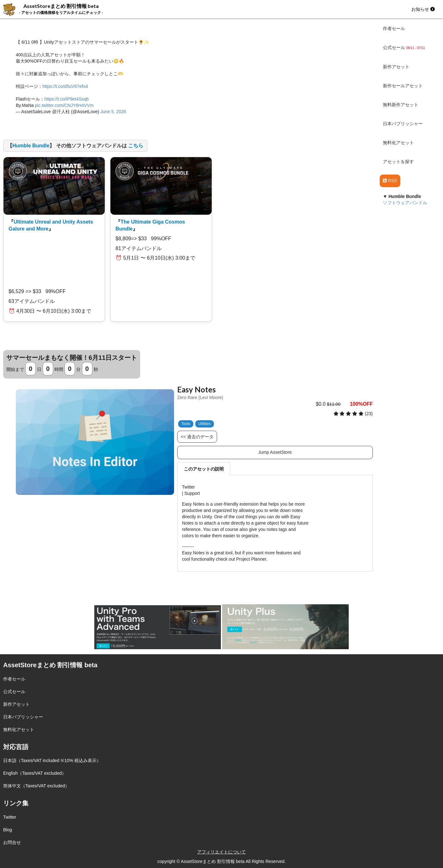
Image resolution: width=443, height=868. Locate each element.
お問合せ (12, 842)
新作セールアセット (403, 86)
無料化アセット (398, 143)
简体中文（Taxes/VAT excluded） (36, 786)
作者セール (394, 28)
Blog (8, 830)
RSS (390, 181)
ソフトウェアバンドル (405, 203)
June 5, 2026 (113, 112)
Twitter (10, 817)
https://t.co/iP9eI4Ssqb (66, 99)
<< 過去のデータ (197, 437)
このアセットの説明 (204, 469)
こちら (136, 146)
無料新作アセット (401, 105)
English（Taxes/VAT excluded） (35, 773)
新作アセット (396, 67)
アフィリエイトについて (221, 852)
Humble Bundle (31, 146)
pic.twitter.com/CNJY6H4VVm (64, 105)
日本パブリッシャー (403, 124)
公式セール (14, 692)
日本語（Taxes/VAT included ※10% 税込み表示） (52, 760)
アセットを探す (398, 162)
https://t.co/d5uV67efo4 (65, 86)
